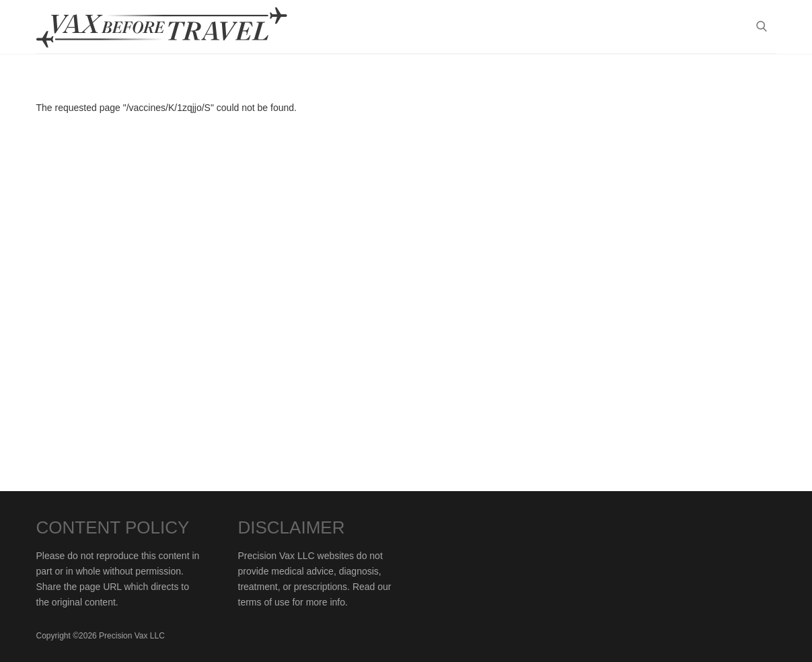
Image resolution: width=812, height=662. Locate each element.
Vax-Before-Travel (178, 28)
